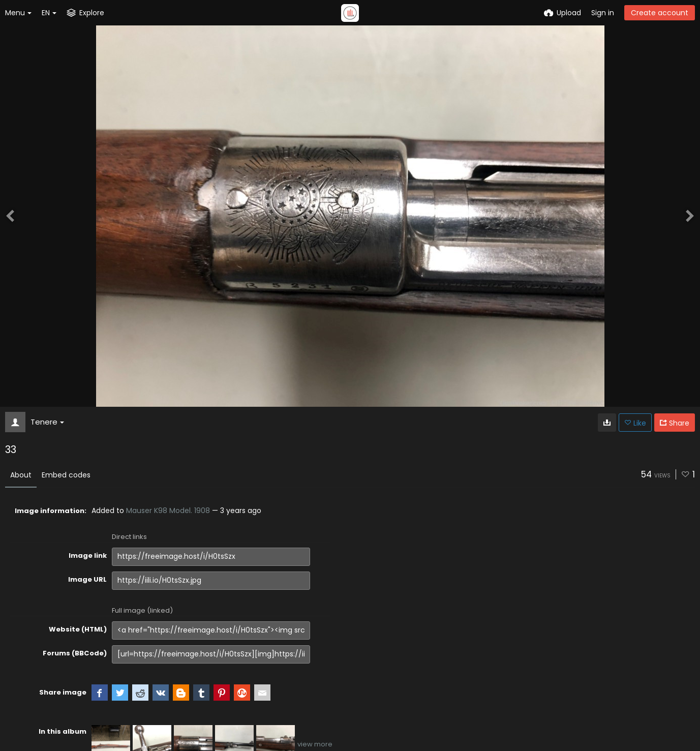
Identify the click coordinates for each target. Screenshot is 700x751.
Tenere (47, 422)
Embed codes (66, 475)
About (21, 475)
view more (315, 744)
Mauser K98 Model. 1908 (168, 510)
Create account (660, 13)
